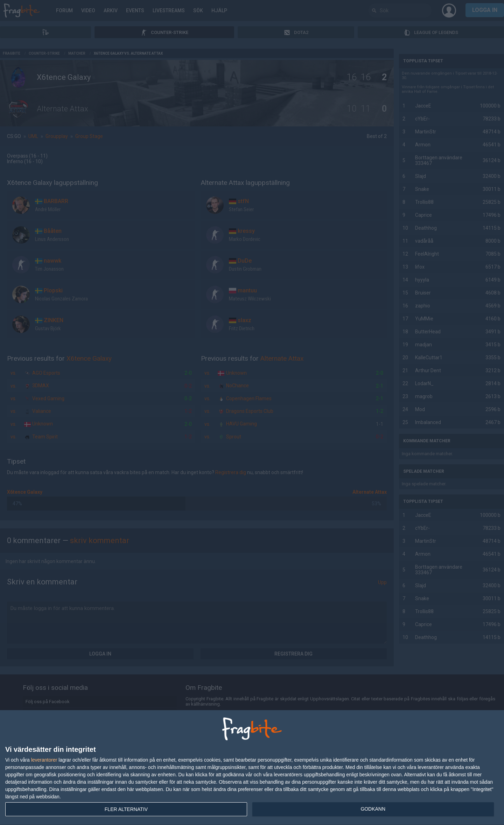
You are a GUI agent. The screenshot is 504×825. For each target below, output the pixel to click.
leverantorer (44, 760)
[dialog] (252, 768)
